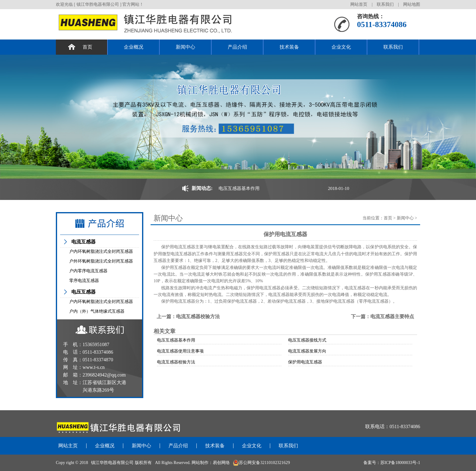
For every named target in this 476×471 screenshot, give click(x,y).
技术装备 (289, 47)
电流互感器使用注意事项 (180, 351)
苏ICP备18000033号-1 (400, 463)
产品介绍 (237, 47)
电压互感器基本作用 (239, 188)
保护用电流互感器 (305, 362)
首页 (87, 47)
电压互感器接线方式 (307, 340)
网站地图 (412, 4)
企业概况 (134, 47)
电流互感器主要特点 (392, 316)
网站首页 (359, 4)
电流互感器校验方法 (198, 316)
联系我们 (385, 4)
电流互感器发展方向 (307, 351)
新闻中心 (185, 47)
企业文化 (341, 47)
